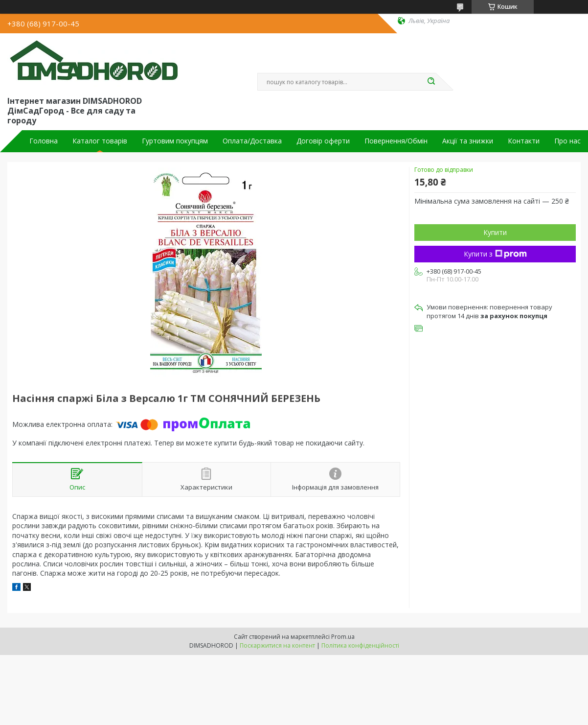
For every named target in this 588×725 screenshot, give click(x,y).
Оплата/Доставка (252, 141)
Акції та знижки (468, 141)
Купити (495, 232)
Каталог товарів (100, 141)
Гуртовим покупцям (175, 141)
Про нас (567, 141)
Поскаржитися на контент (277, 645)
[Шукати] (431, 82)
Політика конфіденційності (360, 645)
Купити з (495, 254)
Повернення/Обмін (396, 141)
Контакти (524, 141)
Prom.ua (343, 637)
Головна (44, 141)
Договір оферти (323, 141)
